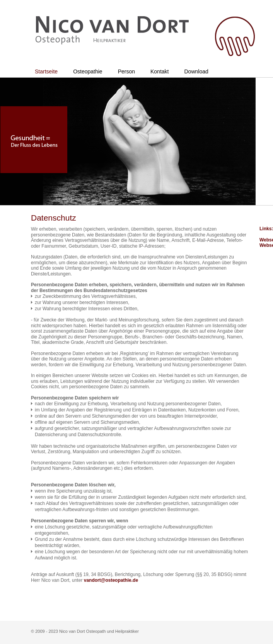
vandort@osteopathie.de (111, 580)
